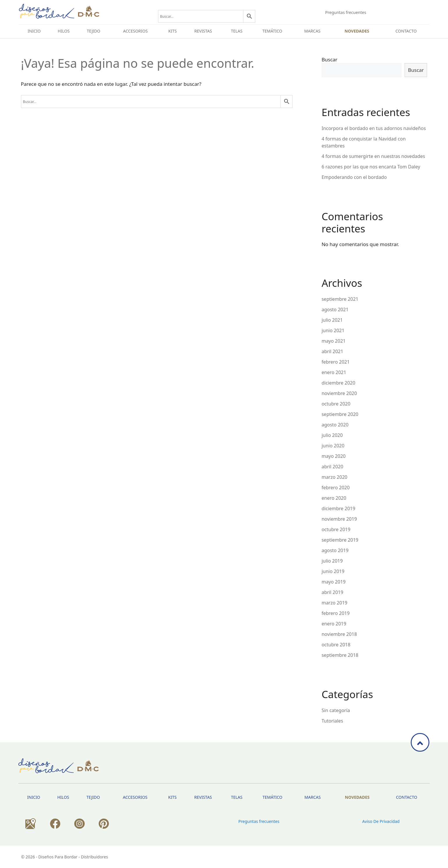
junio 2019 (333, 571)
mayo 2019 (334, 582)
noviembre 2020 (339, 393)
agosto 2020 (335, 425)
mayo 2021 (334, 341)
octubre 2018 (336, 645)
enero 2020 (334, 498)
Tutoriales (332, 721)
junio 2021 (333, 330)
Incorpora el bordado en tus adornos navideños (374, 128)
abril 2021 (332, 351)
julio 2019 (332, 561)
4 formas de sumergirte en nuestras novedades (373, 156)
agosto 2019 (335, 550)
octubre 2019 (336, 529)
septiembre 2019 (340, 540)
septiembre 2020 (340, 414)
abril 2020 (332, 467)
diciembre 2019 (339, 508)
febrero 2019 (336, 613)
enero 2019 (334, 624)
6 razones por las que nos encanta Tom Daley (371, 167)
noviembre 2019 (339, 519)
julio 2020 (332, 435)
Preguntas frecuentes (346, 12)
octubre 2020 (336, 404)
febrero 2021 (336, 362)
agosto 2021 (335, 310)
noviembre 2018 (339, 634)
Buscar (330, 59)
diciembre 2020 (339, 383)
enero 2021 (334, 372)
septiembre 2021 (340, 299)
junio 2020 (333, 446)
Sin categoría (336, 710)
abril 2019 (332, 592)
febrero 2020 (336, 488)
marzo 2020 (335, 477)
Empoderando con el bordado (354, 177)
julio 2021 (332, 320)
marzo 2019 (335, 603)
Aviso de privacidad (381, 821)
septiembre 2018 (340, 655)
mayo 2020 (334, 456)
